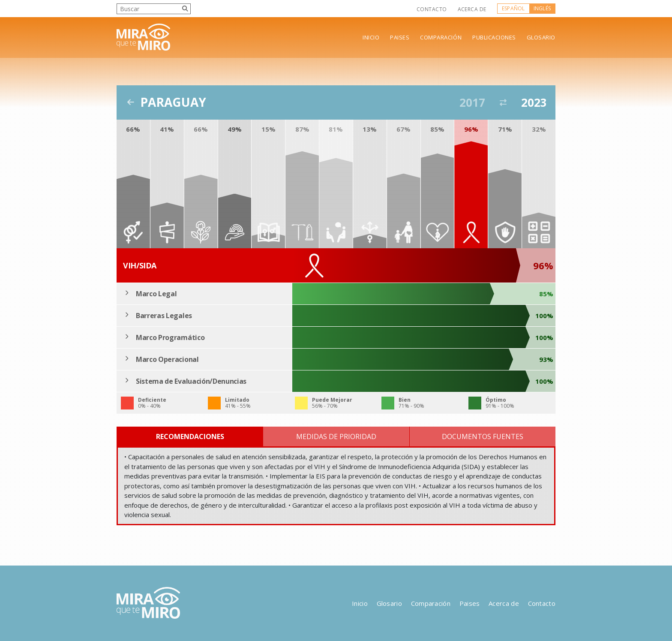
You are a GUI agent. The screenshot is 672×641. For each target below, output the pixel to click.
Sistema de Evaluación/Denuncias (191, 381)
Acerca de (472, 9)
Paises (400, 38)
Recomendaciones (190, 436)
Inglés (542, 8)
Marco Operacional (167, 359)
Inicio (371, 38)
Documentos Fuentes (483, 436)
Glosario (541, 38)
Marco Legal (156, 294)
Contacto (432, 9)
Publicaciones (494, 38)
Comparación (441, 38)
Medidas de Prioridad (336, 436)
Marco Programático (170, 337)
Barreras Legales (164, 316)
